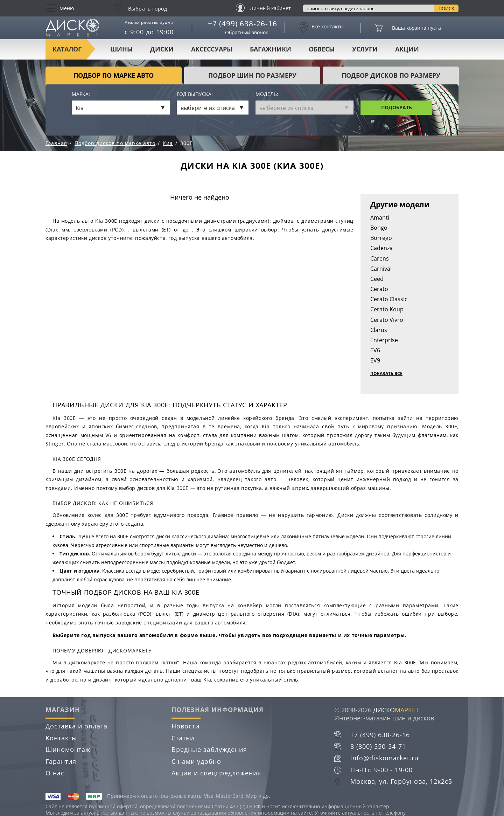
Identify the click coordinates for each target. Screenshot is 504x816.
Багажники (271, 49)
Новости (185, 726)
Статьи (183, 738)
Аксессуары (212, 49)
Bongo (379, 228)
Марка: (81, 94)
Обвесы (322, 49)
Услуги (365, 49)
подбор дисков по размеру (391, 75)
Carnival (381, 269)
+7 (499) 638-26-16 (243, 23)
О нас (55, 773)
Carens (380, 258)
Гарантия (61, 761)
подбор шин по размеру (252, 75)
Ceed (377, 279)
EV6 (375, 350)
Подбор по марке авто (114, 75)
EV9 (375, 360)
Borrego (381, 238)
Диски (162, 49)
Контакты (61, 738)
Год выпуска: (195, 94)
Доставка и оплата (76, 726)
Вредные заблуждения (209, 749)
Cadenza (381, 248)
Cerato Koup (387, 309)
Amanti (380, 217)
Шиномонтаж (68, 749)
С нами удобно (196, 761)
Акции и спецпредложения (216, 773)
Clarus (379, 330)
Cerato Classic (389, 299)
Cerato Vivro (387, 320)
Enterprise (384, 340)
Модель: (267, 94)
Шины (121, 49)
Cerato (379, 289)
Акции (407, 49)
